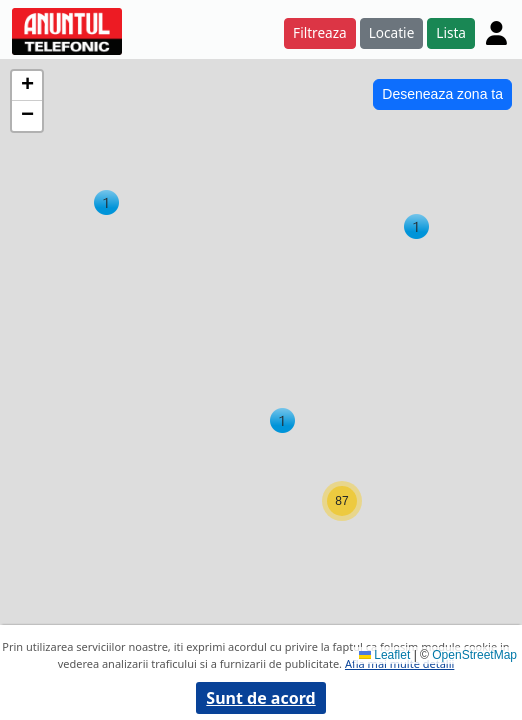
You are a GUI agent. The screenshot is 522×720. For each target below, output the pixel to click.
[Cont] (496, 33)
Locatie (392, 32)
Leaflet (384, 655)
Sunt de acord (260, 698)
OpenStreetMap (474, 655)
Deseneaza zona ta (442, 94)
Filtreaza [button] (320, 32)
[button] (106, 202)
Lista (451, 32)
